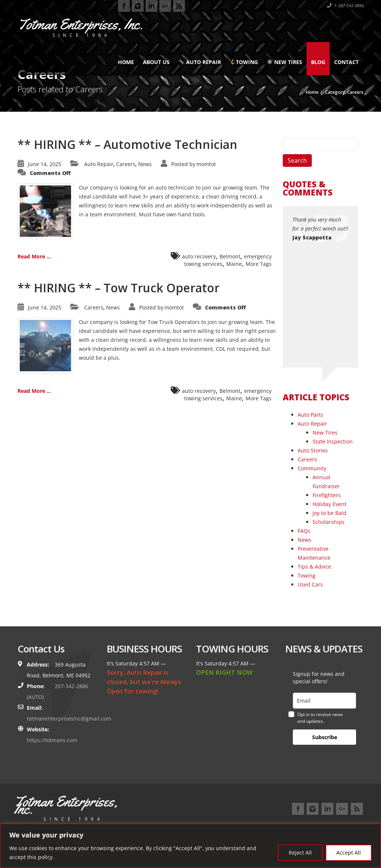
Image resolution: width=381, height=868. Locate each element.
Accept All (349, 853)
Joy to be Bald (329, 513)
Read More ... (34, 256)
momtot (206, 164)
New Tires (285, 62)
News (145, 164)
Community (312, 468)
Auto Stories (313, 450)
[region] (190, 846)
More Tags (259, 264)
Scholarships (329, 522)
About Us (156, 62)
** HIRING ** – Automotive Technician (127, 144)
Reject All (300, 853)
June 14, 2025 (45, 164)
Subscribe (325, 737)
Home (126, 62)
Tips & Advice (314, 567)
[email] (324, 701)
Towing (244, 62)
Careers (126, 164)
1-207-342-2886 (345, 6)
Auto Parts (310, 415)
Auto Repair (200, 62)
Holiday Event (329, 504)
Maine (234, 264)
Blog (318, 62)
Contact (346, 62)
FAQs (304, 531)
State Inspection (333, 441)
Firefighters (327, 495)
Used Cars (310, 584)
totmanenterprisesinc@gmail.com (69, 718)
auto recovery (199, 256)
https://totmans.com (52, 740)
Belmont (230, 256)
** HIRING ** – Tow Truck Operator (119, 288)
